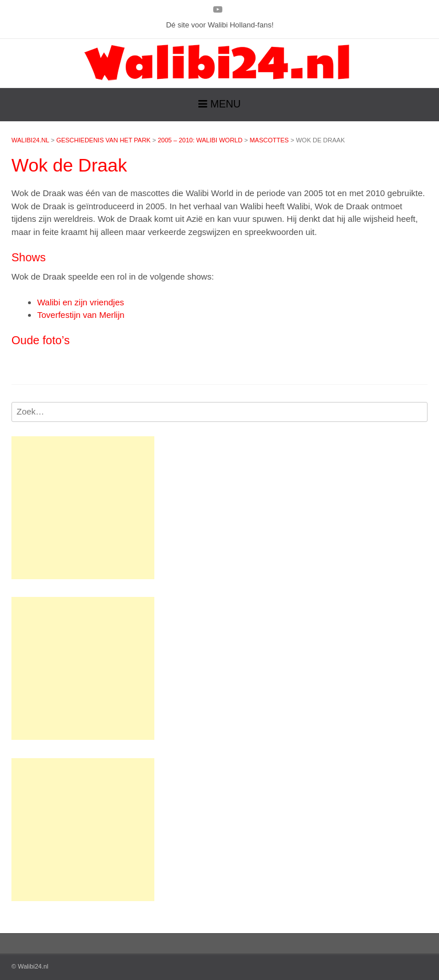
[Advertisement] (83, 508)
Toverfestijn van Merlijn (81, 315)
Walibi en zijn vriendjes (81, 302)
